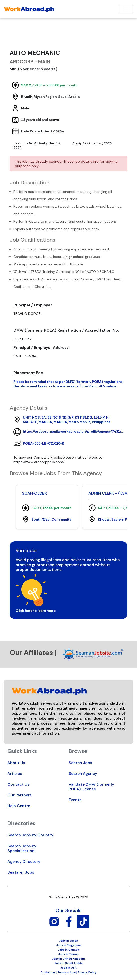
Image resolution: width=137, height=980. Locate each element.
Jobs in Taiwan (68, 954)
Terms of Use (67, 972)
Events (75, 800)
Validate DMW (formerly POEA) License (91, 787)
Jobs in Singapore (69, 945)
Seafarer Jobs (21, 872)
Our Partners (20, 795)
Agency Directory (24, 862)
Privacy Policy (87, 972)
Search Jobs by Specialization (22, 848)
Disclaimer (48, 972)
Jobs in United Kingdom (68, 959)
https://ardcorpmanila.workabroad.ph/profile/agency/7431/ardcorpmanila (73, 431)
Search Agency (83, 773)
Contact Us (18, 784)
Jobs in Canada (68, 950)
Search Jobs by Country (30, 835)
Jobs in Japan (69, 941)
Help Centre (19, 806)
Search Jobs (80, 763)
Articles (15, 773)
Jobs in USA (68, 968)
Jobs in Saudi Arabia (69, 963)
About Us (16, 763)
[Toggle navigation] (126, 9)
